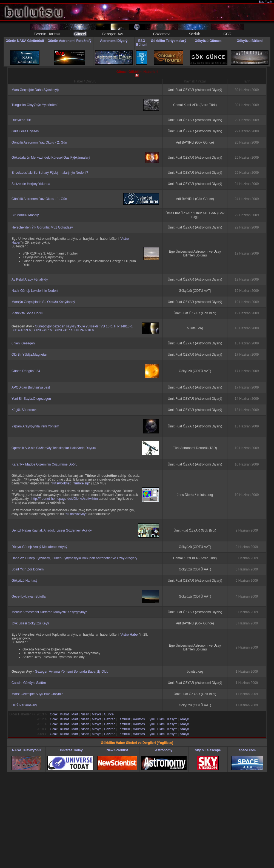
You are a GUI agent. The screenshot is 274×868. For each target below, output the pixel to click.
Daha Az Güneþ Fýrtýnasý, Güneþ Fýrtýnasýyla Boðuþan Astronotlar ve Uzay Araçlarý (74, 558)
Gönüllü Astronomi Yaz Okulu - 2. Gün (39, 142)
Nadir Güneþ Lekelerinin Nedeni (35, 291)
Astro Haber (130, 635)
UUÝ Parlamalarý (24, 705)
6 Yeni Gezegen (23, 343)
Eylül (151, 719)
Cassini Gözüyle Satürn (29, 683)
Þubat (65, 714)
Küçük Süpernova (25, 410)
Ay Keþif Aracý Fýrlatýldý (30, 279)
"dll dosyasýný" (76, 514)
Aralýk (184, 719)
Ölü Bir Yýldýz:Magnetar (29, 355)
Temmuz (124, 719)
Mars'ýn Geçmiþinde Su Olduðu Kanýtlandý (43, 302)
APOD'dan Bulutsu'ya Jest (31, 387)
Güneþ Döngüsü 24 (26, 371)
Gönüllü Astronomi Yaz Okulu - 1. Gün (39, 199)
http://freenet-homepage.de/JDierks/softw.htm (65, 499)
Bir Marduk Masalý (25, 215)
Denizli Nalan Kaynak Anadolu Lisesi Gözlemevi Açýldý (52, 530)
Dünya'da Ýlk (21, 120)
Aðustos (139, 719)
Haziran (110, 719)
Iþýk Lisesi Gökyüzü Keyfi (30, 623)
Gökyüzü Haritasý (25, 581)
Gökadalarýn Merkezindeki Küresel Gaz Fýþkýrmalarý (51, 158)
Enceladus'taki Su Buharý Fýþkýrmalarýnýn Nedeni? (50, 173)
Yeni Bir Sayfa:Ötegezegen (31, 399)
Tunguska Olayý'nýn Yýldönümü (35, 105)
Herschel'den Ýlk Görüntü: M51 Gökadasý (42, 227)
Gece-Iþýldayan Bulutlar (29, 596)
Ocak (54, 714)
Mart (75, 714)
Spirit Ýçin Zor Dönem (28, 569)
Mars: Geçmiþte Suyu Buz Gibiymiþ (37, 694)
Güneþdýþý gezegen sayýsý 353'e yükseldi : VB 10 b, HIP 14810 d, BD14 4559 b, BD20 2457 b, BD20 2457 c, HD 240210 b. (72, 328)
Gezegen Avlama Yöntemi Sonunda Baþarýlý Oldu (72, 672)
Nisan (85, 714)
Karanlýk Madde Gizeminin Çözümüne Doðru (45, 464)
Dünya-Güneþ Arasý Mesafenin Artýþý (39, 547)
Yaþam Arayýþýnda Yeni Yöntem (35, 426)
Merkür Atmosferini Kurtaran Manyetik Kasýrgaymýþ (49, 612)
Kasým (172, 719)
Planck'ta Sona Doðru (27, 313)
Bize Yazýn (266, 2)
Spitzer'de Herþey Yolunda (31, 184)
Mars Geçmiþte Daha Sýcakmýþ (35, 90)
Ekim (161, 719)
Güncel (109, 714)
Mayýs (97, 714)
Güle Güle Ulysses (25, 131)
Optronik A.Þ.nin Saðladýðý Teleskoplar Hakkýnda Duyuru (54, 448)
